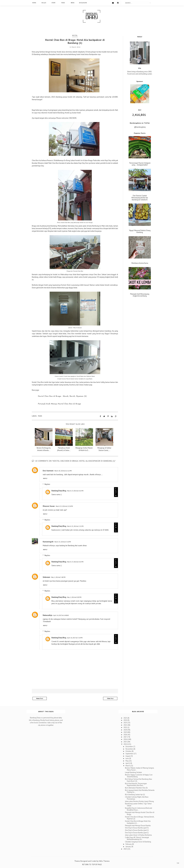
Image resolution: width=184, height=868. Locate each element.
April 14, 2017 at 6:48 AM (61, 615)
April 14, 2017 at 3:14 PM (75, 638)
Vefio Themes (104, 861)
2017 (125, 737)
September (130, 754)
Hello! (44, 3)
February (129, 844)
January (128, 846)
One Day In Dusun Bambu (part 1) (137, 832)
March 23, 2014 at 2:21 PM (75, 526)
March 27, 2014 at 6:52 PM (75, 490)
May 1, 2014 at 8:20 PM (74, 597)
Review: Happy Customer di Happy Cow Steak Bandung (139, 776)
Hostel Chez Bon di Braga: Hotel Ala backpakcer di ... (138, 822)
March (128, 765)
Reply (45, 478)
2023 (125, 722)
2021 (125, 727)
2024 (125, 720)
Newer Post (40, 698)
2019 (125, 732)
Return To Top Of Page (92, 864)
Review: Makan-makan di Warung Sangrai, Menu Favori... (140, 769)
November (129, 749)
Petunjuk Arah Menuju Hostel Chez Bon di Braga (140, 813)
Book (73, 3)
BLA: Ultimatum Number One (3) (136, 788)
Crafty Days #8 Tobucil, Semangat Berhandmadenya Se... (137, 838)
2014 (125, 744)
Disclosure (83, 3)
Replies (47, 484)
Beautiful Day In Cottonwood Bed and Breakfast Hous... (139, 809)
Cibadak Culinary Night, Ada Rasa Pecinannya (137, 798)
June (127, 758)
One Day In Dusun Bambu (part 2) (137, 830)
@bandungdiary (140, 127)
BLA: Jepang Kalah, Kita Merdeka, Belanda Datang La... (140, 791)
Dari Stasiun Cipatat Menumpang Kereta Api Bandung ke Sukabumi (140, 198)
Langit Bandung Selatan (133, 772)
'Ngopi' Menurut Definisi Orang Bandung (140, 231)
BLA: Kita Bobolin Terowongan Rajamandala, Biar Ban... (136, 784)
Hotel (75, 35)
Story (53, 3)
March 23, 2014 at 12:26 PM (64, 506)
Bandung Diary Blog (59, 490)
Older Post (110, 698)
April (127, 763)
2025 (125, 718)
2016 (125, 739)
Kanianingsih (48, 541)
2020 (125, 730)
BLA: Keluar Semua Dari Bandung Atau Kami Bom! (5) (139, 780)
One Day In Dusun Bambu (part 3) (137, 828)
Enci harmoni (48, 470)
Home (34, 3)
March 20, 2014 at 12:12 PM (63, 470)
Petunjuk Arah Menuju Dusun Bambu (138, 825)
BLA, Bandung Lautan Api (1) (135, 794)
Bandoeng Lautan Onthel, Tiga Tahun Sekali (138, 805)
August (128, 756)
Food (63, 3)
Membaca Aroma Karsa (140, 263)
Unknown (46, 577)
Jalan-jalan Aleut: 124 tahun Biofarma (138, 835)
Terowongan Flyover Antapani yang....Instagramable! (140, 164)
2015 (125, 742)
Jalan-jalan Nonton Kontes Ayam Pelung (139, 801)
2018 (125, 734)
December (129, 746)
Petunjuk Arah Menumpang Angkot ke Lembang (140, 295)
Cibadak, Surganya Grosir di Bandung (138, 842)
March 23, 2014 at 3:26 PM (63, 541)
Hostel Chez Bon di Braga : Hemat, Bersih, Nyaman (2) (140, 818)
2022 (125, 725)
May (127, 761)
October (129, 751)
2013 (125, 849)
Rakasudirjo (48, 615)
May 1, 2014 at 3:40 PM (58, 577)
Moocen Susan (49, 506)
